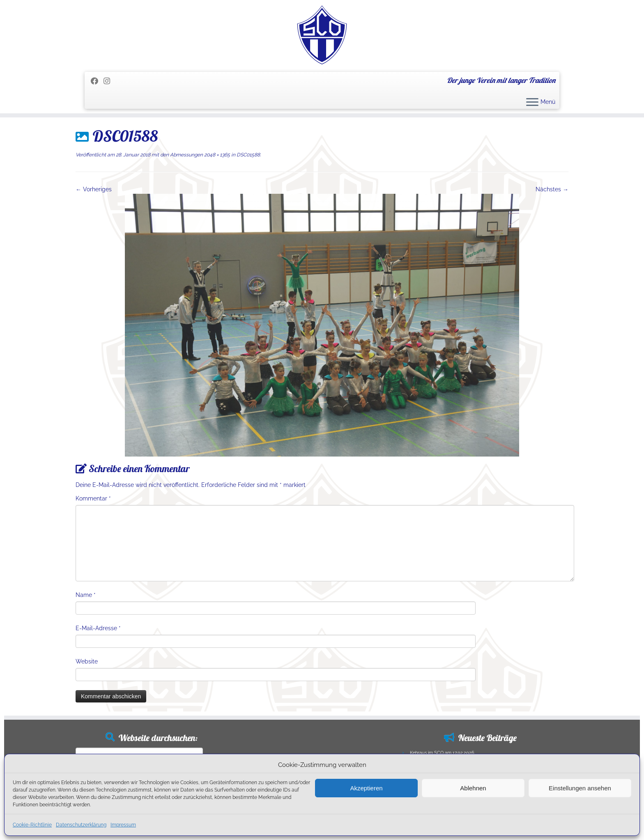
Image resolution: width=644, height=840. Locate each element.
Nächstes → (552, 189)
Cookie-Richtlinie (32, 825)
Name (86, 595)
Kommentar (93, 498)
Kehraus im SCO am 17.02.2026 (442, 753)
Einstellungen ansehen (580, 788)
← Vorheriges (94, 189)
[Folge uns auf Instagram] (109, 81)
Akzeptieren (366, 788)
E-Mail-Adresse (98, 628)
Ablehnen (473, 788)
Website (87, 661)
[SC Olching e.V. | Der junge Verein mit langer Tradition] (322, 35)
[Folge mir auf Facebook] (97, 81)
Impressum (123, 825)
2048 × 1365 (216, 155)
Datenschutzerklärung (81, 825)
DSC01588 (248, 155)
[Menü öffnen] (532, 103)
